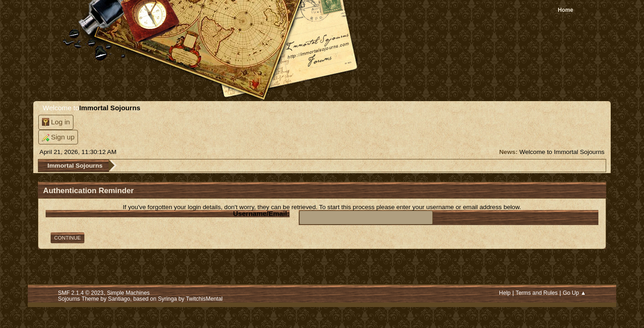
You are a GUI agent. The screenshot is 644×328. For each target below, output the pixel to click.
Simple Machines (129, 293)
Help (505, 293)
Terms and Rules (536, 293)
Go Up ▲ (574, 293)
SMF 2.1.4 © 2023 (81, 293)
